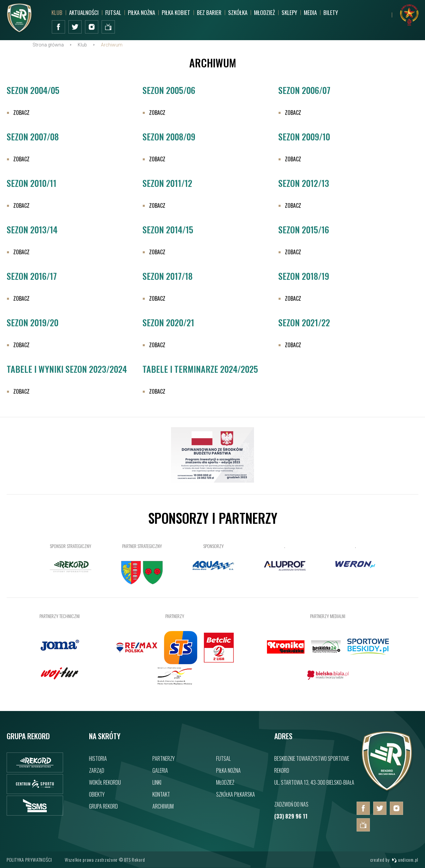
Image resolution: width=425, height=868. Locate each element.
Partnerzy (164, 758)
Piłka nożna (141, 12)
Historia (98, 758)
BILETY (331, 12)
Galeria (160, 770)
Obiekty (97, 794)
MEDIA (310, 12)
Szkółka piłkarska (236, 794)
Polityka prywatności (29, 860)
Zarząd (97, 770)
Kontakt (161, 794)
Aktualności (84, 12)
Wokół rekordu (105, 782)
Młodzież (264, 12)
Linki (157, 782)
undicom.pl (405, 860)
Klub (57, 12)
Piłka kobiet (176, 12)
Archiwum (163, 806)
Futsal (113, 12)
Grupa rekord (103, 806)
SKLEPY (289, 12)
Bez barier (209, 12)
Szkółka (238, 12)
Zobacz (21, 119)
